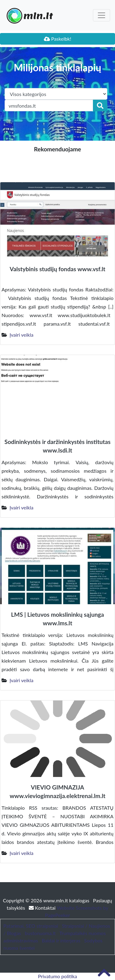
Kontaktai (43, 908)
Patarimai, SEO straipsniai (31, 926)
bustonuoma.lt (40, 933)
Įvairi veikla (21, 335)
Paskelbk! (58, 39)
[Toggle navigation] (102, 15)
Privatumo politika (58, 976)
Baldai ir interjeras (61, 940)
